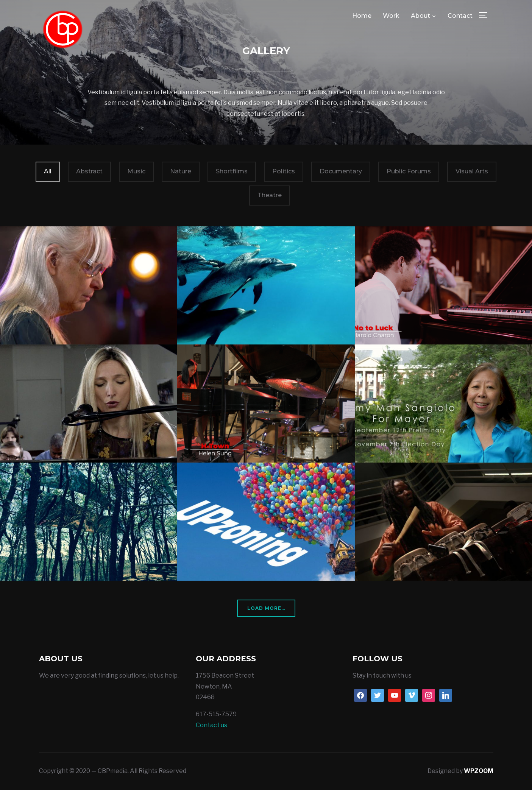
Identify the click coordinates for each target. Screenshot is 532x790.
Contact (460, 16)
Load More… (266, 608)
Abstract (89, 171)
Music (136, 171)
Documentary (341, 171)
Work (391, 16)
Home (362, 16)
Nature (181, 171)
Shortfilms (232, 171)
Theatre (270, 195)
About (420, 16)
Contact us (211, 725)
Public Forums (409, 171)
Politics (284, 171)
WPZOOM (479, 771)
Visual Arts (472, 171)
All (48, 171)
